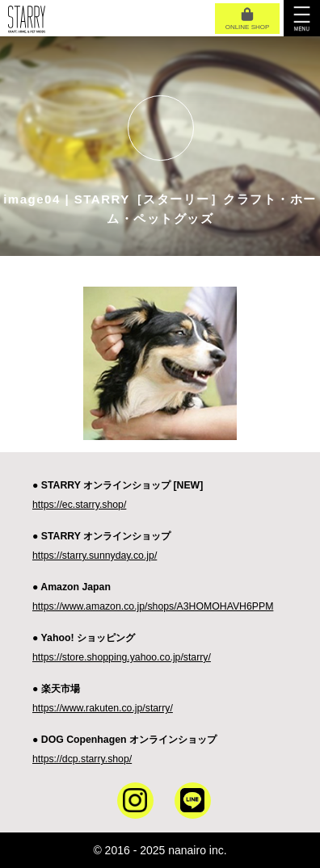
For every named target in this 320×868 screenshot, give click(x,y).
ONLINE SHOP (248, 19)
